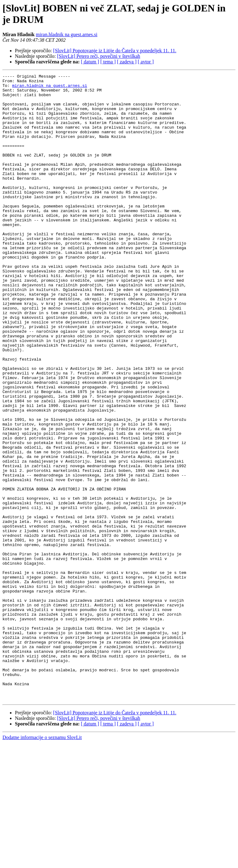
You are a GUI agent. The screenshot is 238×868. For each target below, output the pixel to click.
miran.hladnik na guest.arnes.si (67, 34)
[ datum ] (90, 62)
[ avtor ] (146, 62)
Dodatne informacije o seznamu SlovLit (42, 863)
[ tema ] (108, 62)
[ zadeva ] (127, 62)
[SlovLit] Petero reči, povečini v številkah (99, 56)
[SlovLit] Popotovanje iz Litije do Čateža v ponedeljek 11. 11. (115, 51)
